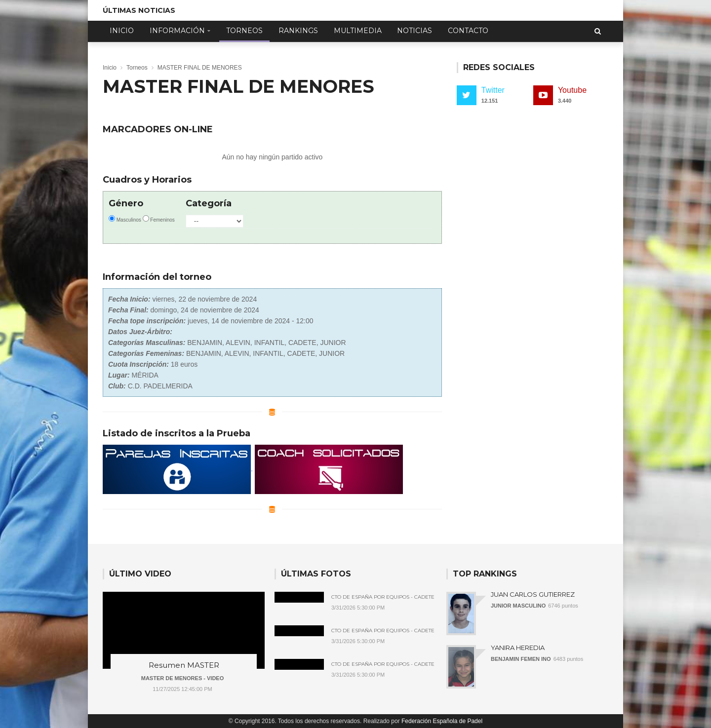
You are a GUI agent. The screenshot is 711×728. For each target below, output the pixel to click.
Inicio (122, 31)
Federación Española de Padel (442, 721)
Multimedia (358, 31)
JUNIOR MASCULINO (518, 606)
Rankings (298, 31)
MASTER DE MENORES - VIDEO (182, 678)
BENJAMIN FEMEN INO (521, 659)
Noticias (415, 31)
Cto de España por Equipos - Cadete (383, 597)
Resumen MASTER (184, 665)
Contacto (468, 31)
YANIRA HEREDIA (518, 648)
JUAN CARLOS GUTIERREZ (533, 594)
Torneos (244, 31)
